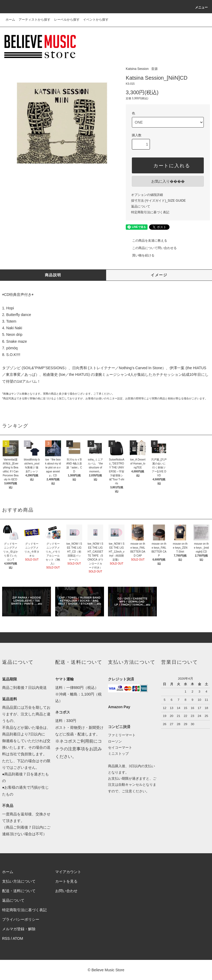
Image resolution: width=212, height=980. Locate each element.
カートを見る (66, 881)
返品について (141, 206)
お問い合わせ (66, 891)
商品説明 (53, 275)
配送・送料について (19, 891)
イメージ (159, 275)
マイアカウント (68, 872)
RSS (6, 938)
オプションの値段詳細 (147, 195)
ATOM (18, 938)
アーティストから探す (34, 20)
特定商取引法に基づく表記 (150, 212)
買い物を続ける (140, 255)
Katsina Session (137, 69)
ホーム (10, 20)
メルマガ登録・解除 (19, 929)
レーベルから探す (67, 20)
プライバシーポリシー (21, 919)
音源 (154, 69)
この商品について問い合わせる (151, 248)
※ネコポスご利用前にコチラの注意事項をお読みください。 (79, 749)
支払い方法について (19, 881)
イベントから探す (96, 20)
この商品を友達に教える (146, 241)
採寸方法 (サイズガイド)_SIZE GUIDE (158, 201)
